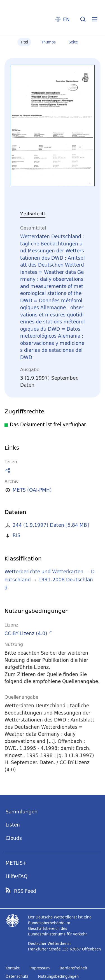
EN (66, 19)
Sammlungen (22, 812)
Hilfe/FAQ (17, 876)
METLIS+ (16, 863)
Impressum (40, 968)
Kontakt (13, 968)
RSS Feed (25, 891)
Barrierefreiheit (73, 968)
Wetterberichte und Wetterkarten (44, 571)
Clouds (14, 838)
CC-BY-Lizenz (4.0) (26, 633)
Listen (13, 825)
